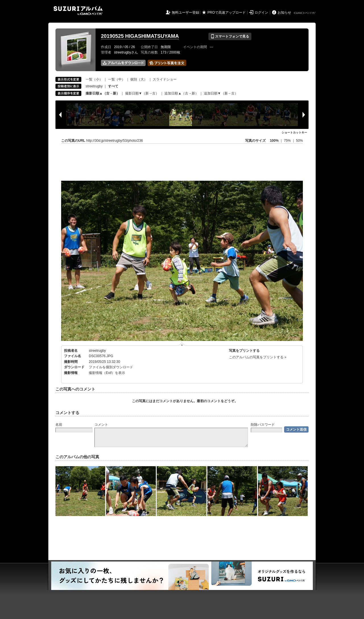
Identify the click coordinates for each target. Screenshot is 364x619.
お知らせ (284, 13)
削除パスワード (263, 425)
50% (299, 141)
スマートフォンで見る (230, 36)
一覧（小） (94, 79)
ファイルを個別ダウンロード (111, 367)
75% (288, 141)
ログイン (261, 13)
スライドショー (165, 79)
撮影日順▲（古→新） (103, 93)
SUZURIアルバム (78, 11)
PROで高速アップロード (227, 13)
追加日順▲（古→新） (181, 93)
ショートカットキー (294, 132)
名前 (59, 425)
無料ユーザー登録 (185, 13)
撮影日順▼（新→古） (142, 93)
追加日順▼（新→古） (221, 93)
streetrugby (94, 86)
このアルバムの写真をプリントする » (258, 357)
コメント (101, 425)
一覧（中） (117, 79)
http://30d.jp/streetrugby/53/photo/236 (114, 141)
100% (274, 141)
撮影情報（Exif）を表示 (107, 373)
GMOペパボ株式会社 (305, 13)
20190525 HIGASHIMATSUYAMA (140, 36)
